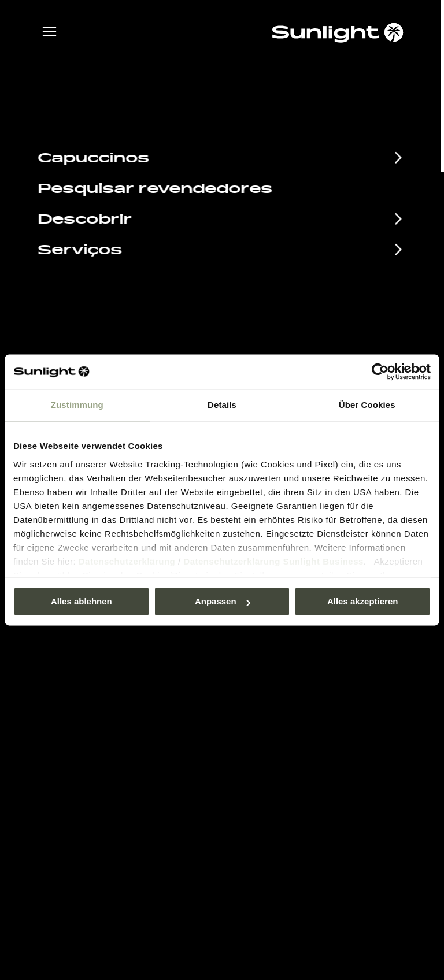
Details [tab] (222, 405)
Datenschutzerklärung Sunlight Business (273, 561)
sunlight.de (188, 130)
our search (281, 130)
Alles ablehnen (82, 601)
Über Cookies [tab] (367, 405)
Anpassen (223, 601)
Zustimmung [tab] (77, 405)
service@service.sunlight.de (307, 334)
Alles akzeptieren (363, 601)
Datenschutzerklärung (127, 561)
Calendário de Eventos (127, 689)
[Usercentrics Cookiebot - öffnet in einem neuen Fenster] (380, 372)
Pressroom (256, 688)
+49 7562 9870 (275, 348)
